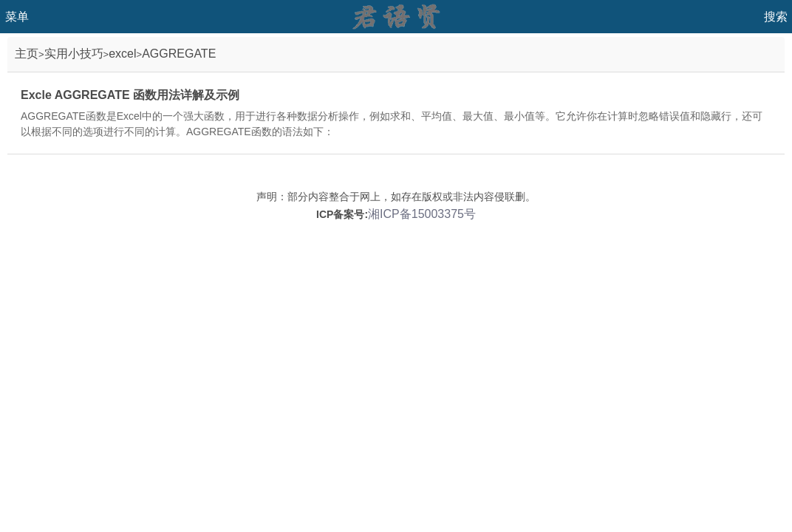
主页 (27, 54)
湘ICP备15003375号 (422, 214)
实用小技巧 (74, 54)
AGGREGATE (179, 54)
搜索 (776, 17)
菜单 (17, 17)
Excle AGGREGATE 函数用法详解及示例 (130, 95)
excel (122, 54)
